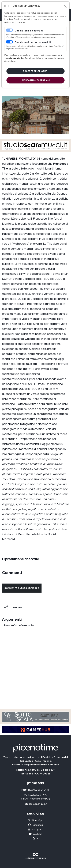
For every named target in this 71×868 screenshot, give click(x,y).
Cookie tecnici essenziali (29, 31)
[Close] (65, 6)
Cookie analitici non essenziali (33, 42)
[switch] (9, 42)
